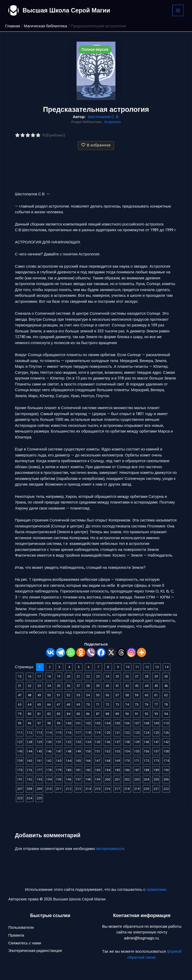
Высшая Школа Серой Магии (67, 10)
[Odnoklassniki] (81, 652)
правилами (156, 889)
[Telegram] (61, 652)
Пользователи (21, 928)
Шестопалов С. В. (104, 117)
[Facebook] (101, 652)
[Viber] (91, 652)
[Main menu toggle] (178, 11)
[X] (111, 652)
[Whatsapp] (71, 652)
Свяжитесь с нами (25, 944)
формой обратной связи (154, 954)
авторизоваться (110, 849)
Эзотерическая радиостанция (35, 952)
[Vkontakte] (50, 652)
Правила (16, 936)
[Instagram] (131, 652)
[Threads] (121, 652)
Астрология (112, 122)
